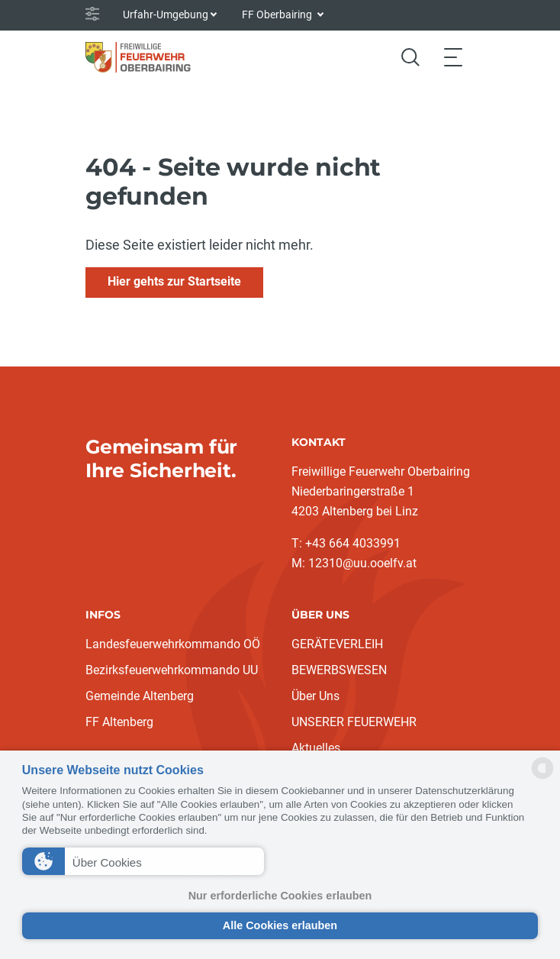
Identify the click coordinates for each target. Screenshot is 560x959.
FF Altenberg (119, 722)
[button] (143, 861)
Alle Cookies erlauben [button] (280, 925)
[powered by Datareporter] (542, 778)
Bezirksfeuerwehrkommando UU (172, 670)
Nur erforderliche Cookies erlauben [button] (280, 896)
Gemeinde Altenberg (140, 696)
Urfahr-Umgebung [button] (166, 15)
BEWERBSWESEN (339, 670)
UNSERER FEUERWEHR (354, 722)
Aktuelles (316, 748)
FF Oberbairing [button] (278, 15)
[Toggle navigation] (453, 57)
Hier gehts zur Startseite (174, 281)
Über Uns (315, 696)
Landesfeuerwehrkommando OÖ (173, 644)
